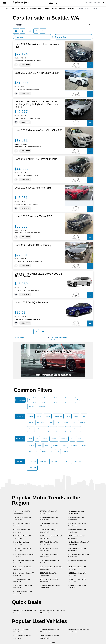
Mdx (30, 452)
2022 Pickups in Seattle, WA (77, 587)
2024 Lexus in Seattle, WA (49, 556)
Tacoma (84, 445)
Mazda (31, 429)
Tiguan (44, 452)
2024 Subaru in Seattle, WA (22, 549)
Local (7, 8)
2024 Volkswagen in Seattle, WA (78, 556)
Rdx (40, 445)
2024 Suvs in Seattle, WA (76, 512)
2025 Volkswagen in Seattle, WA (24, 556)
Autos (53, 3)
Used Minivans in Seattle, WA (50, 637)
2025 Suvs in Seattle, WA (49, 512)
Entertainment (36, 8)
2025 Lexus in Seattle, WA (49, 549)
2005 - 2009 (78, 461)
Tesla (53, 429)
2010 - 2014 (66, 461)
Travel (54, 8)
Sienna (66, 452)
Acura (76, 416)
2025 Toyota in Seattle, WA (49, 518)
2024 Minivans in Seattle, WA (23, 587)
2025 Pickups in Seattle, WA (77, 574)
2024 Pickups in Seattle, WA (50, 562)
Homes (62, 8)
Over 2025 (43, 461)
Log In (88, 3)
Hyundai (83, 423)
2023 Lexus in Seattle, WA (22, 531)
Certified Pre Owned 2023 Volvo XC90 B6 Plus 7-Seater (38, 275)
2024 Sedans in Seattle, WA (77, 525)
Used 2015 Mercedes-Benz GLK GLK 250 (38, 130)
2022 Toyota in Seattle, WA (77, 549)
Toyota (31, 416)
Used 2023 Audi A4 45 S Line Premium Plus (37, 45)
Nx (37, 452)
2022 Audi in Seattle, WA (49, 574)
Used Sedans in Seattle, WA (50, 631)
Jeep (58, 423)
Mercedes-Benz (42, 429)
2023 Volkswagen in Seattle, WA (51, 537)
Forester (31, 445)
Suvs (31, 400)
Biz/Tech (15, 8)
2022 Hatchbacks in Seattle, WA (24, 574)
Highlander (74, 445)
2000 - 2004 (32, 468)
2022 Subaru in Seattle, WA (77, 562)
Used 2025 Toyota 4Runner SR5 (33, 188)
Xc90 (47, 445)
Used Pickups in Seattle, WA (22, 637)
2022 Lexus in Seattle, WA (49, 580)
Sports (24, 8)
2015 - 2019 (55, 461)
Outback (56, 445)
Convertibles (43, 406)
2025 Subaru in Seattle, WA (22, 537)
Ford (74, 423)
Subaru (48, 416)
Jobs (81, 8)
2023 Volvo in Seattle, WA (49, 531)
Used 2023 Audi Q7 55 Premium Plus (36, 159)
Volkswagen (58, 416)
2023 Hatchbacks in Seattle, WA (24, 562)
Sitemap (53, 642)
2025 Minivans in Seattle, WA (50, 587)
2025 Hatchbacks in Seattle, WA (51, 568)
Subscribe (96, 3)
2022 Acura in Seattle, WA (22, 580)
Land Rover (41, 423)
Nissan (66, 423)
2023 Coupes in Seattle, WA (77, 580)
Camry (45, 439)
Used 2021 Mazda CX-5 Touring (33, 245)
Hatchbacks (50, 400)
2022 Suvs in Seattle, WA (76, 518)
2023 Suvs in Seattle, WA (21, 512)
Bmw (50, 423)
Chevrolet (76, 429)
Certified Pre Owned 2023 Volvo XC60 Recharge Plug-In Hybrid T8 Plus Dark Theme (36, 104)
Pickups (60, 400)
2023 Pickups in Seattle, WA (22, 568)
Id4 (72, 439)
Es (52, 452)
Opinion (70, 8)
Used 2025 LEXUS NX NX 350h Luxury (37, 73)
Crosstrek (64, 439)
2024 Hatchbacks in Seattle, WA (78, 543)
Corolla (80, 439)
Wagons (32, 406)
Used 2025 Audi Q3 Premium (31, 302)
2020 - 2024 (32, 461)
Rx (37, 439)
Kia (68, 429)
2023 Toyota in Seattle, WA (49, 525)
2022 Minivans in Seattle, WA (23, 593)
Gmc (61, 429)
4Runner (54, 439)
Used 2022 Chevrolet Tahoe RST (33, 216)
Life (47, 8)
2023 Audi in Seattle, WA (21, 543)
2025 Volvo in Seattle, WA (76, 537)
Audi (84, 416)
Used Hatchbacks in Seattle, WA (78, 631)
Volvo (68, 416)
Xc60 (64, 445)
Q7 (58, 452)
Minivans (70, 400)
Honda (31, 423)
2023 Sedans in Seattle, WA (22, 525)
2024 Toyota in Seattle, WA (22, 518)
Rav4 (30, 439)
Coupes (79, 400)
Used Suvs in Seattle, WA (21, 631)
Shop (95, 8)
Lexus (39, 416)
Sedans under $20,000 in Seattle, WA (53, 612)
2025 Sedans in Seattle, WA (77, 531)
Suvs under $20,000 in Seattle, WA (24, 612)
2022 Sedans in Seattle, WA (77, 568)
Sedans (39, 400)
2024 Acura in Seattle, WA (49, 543)
